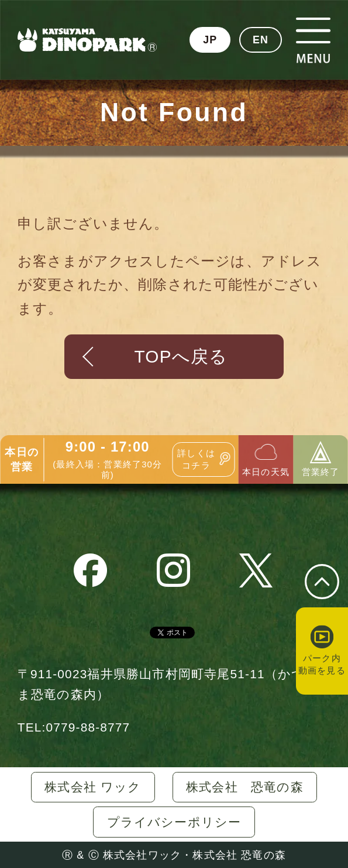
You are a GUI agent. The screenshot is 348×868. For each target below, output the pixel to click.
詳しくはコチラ (196, 459)
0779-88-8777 (88, 727)
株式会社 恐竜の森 (245, 787)
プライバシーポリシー (174, 822)
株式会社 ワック (93, 787)
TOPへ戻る (181, 356)
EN (261, 40)
